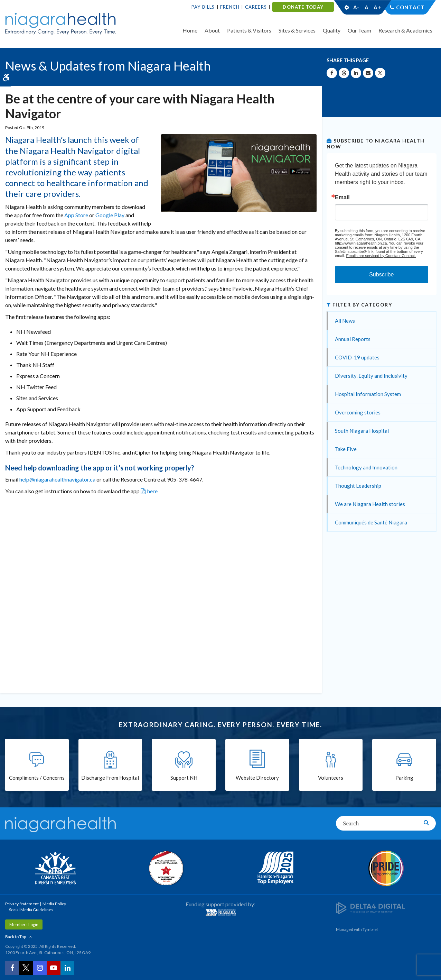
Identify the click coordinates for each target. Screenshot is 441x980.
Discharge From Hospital (110, 778)
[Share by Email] (368, 73)
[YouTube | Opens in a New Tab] (54, 968)
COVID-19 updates (357, 357)
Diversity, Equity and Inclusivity (371, 376)
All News (345, 321)
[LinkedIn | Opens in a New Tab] (67, 968)
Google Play (110, 215)
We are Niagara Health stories (370, 504)
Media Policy (54, 904)
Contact (410, 7)
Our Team (359, 30)
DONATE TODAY (303, 7)
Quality (332, 30)
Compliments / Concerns (37, 778)
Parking (404, 778)
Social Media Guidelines (31, 910)
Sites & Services (297, 30)
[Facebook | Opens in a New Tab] (12, 968)
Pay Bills (203, 7)
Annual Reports (353, 339)
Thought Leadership (358, 486)
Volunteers (331, 778)
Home (190, 30)
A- (356, 7)
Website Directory (257, 778)
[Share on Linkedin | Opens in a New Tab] (356, 73)
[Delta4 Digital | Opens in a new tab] (370, 908)
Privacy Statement (22, 904)
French (230, 7)
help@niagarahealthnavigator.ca (57, 479)
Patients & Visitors (249, 30)
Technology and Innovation (366, 467)
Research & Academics (405, 30)
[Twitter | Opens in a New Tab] (26, 968)
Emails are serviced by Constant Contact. (381, 256)
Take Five (346, 449)
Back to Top (16, 937)
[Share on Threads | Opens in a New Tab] (344, 73)
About (212, 30)
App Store (76, 215)
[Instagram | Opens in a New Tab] (40, 968)
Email (342, 198)
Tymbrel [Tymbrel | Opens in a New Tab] (370, 929)
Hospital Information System (368, 394)
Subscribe (381, 274)
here (152, 491)
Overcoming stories (358, 412)
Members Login (24, 924)
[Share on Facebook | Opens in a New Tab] (332, 73)
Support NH (184, 778)
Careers (256, 7)
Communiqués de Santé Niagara (371, 522)
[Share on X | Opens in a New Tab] (380, 73)
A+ (377, 7)
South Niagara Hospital (362, 431)
